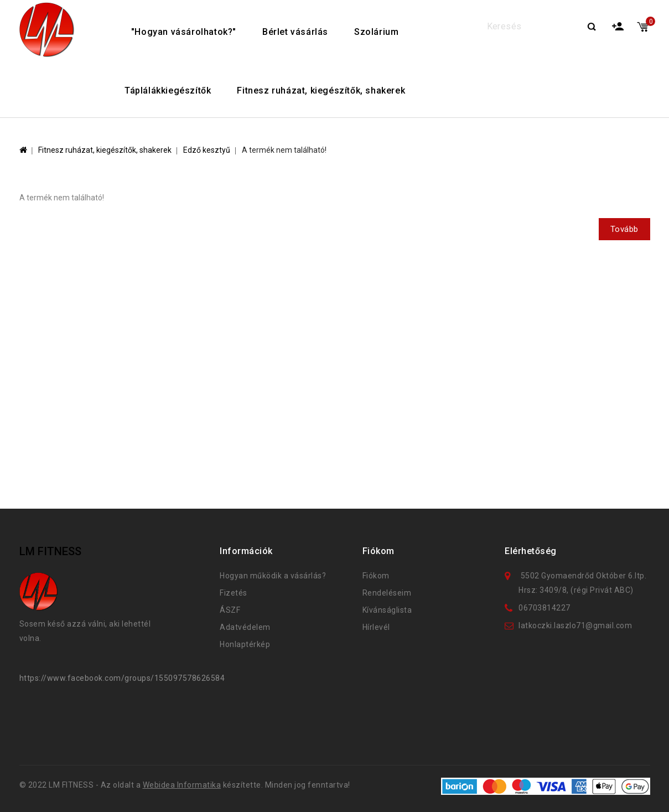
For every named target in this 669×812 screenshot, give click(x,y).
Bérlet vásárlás (295, 32)
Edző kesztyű (207, 150)
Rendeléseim (387, 593)
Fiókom (376, 576)
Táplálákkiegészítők (168, 90)
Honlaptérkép (245, 644)
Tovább (624, 229)
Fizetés (234, 593)
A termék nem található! (284, 150)
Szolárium (376, 32)
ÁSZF (230, 610)
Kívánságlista (387, 610)
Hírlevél (376, 627)
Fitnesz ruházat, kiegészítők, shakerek (321, 90)
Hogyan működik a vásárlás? (273, 576)
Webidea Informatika (182, 785)
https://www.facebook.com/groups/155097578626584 (122, 678)
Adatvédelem (245, 627)
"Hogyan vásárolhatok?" (184, 32)
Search (592, 28)
